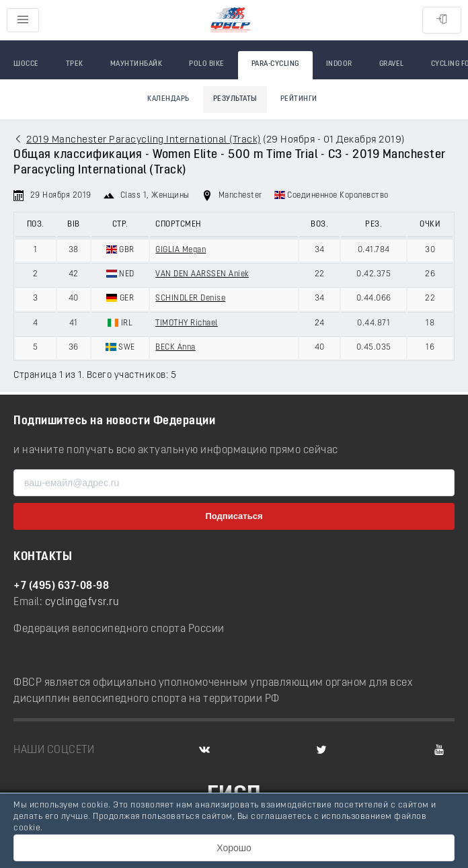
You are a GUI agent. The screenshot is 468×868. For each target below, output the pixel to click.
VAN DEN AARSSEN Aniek (202, 274)
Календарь (168, 99)
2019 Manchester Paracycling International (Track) (144, 140)
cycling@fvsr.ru (82, 602)
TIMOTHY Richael (187, 323)
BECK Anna (175, 348)
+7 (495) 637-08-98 (61, 586)
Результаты (235, 99)
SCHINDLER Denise (190, 299)
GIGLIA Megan (181, 250)
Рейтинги (299, 99)
